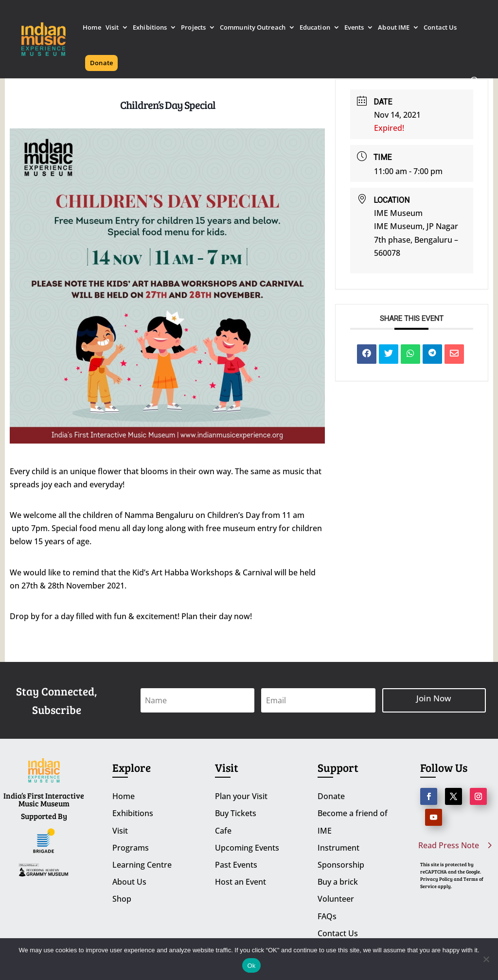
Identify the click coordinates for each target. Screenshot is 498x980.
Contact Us (440, 28)
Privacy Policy (436, 879)
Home (92, 28)
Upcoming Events (247, 848)
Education (315, 28)
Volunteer (336, 899)
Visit (112, 28)
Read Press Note (449, 845)
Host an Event (240, 882)
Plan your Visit (241, 796)
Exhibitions (150, 28)
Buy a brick (338, 882)
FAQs (327, 916)
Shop (122, 899)
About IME (394, 28)
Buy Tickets (236, 813)
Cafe (223, 831)
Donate (101, 63)
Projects (193, 28)
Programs (131, 848)
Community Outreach (253, 28)
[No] (486, 959)
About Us (129, 882)
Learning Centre (142, 865)
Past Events (236, 865)
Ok (251, 966)
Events (354, 28)
